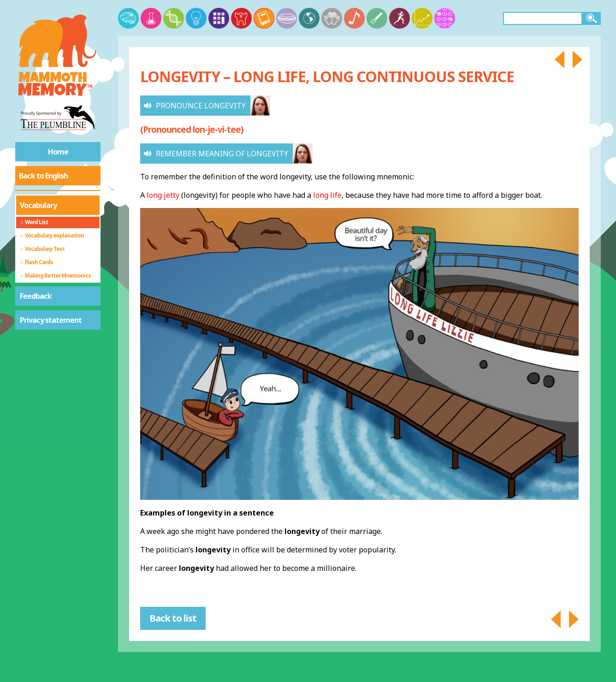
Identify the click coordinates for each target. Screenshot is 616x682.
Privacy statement (51, 320)
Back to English (43, 176)
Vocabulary (38, 205)
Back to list (173, 618)
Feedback (36, 296)
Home (58, 152)
